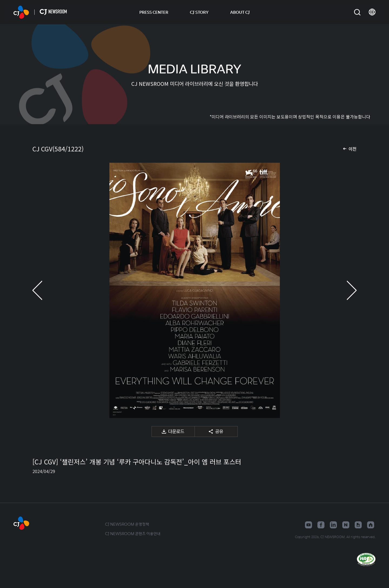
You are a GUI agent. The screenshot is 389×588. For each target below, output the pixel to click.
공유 (219, 431)
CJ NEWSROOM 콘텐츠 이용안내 (133, 533)
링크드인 (333, 525)
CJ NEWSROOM (21, 12)
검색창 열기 (357, 12)
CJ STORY (199, 12)
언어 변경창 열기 (372, 12)
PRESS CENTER (154, 12)
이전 (353, 149)
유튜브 (308, 525)
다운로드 (176, 431)
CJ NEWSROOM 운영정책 (127, 524)
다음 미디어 (346, 290)
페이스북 (321, 525)
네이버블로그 (346, 525)
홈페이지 (371, 525)
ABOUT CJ (240, 12)
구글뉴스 (358, 525)
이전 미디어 (43, 290)
